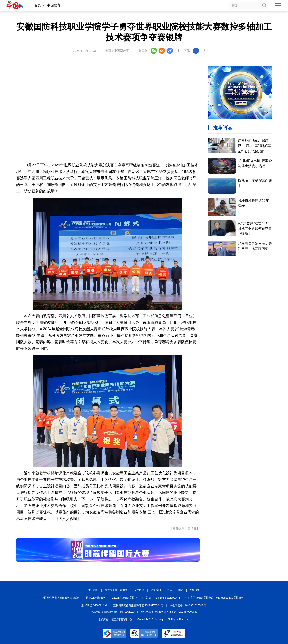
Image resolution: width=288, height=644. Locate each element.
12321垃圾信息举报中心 (126, 598)
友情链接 (195, 590)
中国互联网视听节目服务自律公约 (61, 598)
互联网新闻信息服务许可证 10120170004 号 (138, 605)
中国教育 (54, 5)
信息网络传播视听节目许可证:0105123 (113, 612)
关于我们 (93, 590)
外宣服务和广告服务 (116, 590)
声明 (181, 590)
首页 (38, 5)
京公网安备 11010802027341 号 (188, 605)
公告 (169, 590)
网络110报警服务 (96, 598)
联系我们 (156, 590)
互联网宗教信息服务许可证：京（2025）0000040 (169, 612)
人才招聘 (139, 590)
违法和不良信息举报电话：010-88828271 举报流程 (215, 598)
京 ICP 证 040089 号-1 (94, 605)
